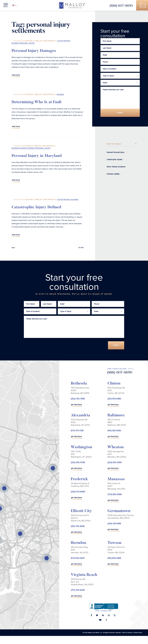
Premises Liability (113, 174)
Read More (16, 75)
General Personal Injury (115, 152)
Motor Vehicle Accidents (116, 167)
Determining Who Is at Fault (37, 102)
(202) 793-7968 (78, 399)
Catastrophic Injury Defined (36, 207)
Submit (120, 113)
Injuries (60, 95)
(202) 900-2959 (115, 463)
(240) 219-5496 (114, 524)
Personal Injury (27, 43)
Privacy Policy (138, 633)
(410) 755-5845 (78, 527)
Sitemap (118, 633)
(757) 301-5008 (78, 590)
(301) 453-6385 (114, 399)
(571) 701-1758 (77, 431)
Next (13, 248)
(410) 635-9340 (114, 431)
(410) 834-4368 (114, 558)
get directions (76, 405)
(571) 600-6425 (78, 558)
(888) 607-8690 (121, 6)
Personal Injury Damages (34, 51)
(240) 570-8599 (78, 492)
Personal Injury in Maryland (37, 156)
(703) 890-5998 (115, 495)
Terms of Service (127, 633)
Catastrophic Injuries (68, 200)
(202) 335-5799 (78, 463)
